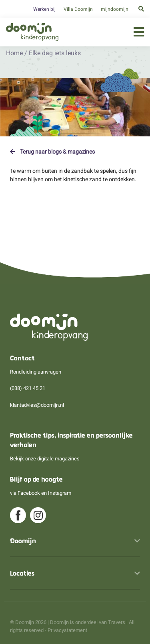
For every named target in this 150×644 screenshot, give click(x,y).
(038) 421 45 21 (28, 388)
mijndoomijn (115, 9)
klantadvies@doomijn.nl (37, 405)
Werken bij (44, 9)
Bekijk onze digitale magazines (45, 459)
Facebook (29, 493)
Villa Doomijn (78, 9)
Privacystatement (67, 630)
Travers (117, 622)
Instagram (60, 493)
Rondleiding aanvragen (36, 372)
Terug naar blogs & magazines (52, 152)
